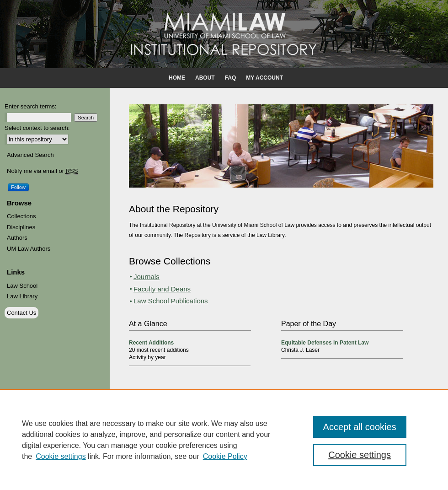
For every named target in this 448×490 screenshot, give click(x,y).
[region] (224, 440)
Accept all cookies (360, 427)
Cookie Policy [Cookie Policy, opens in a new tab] (225, 456)
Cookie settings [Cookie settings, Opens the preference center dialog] (360, 455)
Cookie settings (61, 456)
